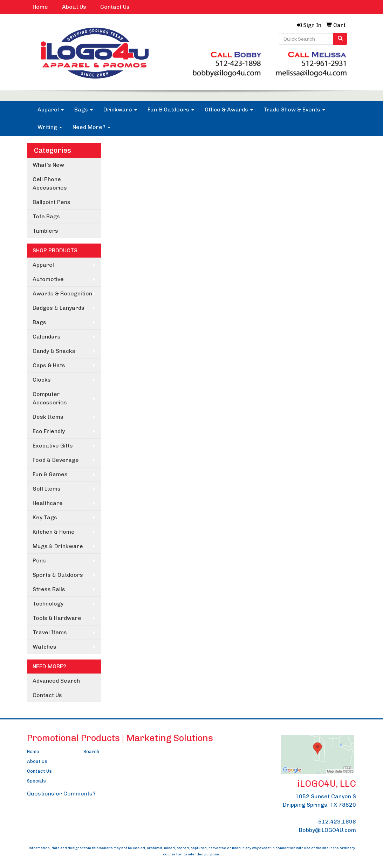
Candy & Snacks (54, 351)
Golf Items (47, 489)
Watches (45, 647)
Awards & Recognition (62, 293)
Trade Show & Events (294, 110)
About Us (74, 7)
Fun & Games (50, 474)
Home (40, 7)
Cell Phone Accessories (50, 183)
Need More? (91, 127)
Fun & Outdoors (171, 110)
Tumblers (45, 231)
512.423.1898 (337, 822)
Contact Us (115, 7)
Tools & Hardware (57, 618)
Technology (48, 604)
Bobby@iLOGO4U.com (327, 830)
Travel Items (50, 632)
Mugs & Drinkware (58, 546)
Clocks (42, 380)
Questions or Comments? (61, 794)
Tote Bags (46, 216)
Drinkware (120, 110)
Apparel (51, 110)
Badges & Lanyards (59, 308)
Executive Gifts (53, 446)
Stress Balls (49, 589)
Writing (50, 127)
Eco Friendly (49, 431)
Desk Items (48, 417)
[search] (340, 39)
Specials (36, 781)
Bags (84, 110)
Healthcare (48, 503)
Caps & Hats (49, 365)
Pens (39, 561)
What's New (48, 165)
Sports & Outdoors (58, 575)
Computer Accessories (50, 398)
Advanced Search (56, 681)
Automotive (48, 279)
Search (91, 751)
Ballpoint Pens (52, 202)
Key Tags (45, 517)
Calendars (47, 337)
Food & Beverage (56, 460)
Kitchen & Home (54, 532)
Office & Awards (229, 110)
